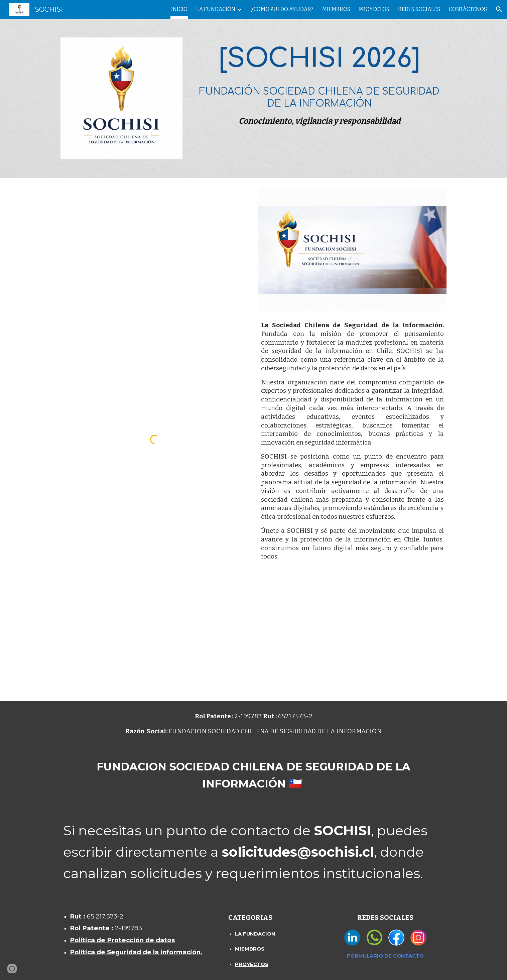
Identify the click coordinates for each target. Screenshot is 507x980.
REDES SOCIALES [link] (419, 9)
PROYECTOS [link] (374, 9)
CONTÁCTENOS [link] (468, 9)
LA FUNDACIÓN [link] (216, 9)
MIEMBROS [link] (336, 9)
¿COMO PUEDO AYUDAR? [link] (282, 9)
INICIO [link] (179, 9)
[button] (499, 9)
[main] (320, 84)
